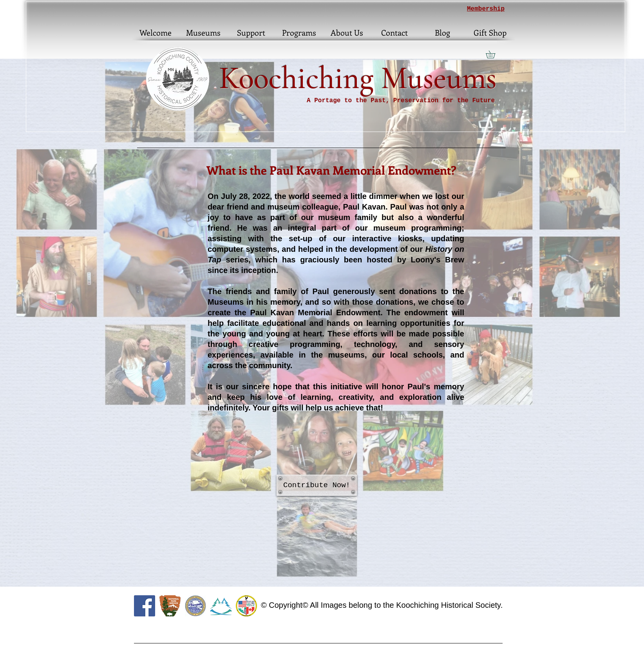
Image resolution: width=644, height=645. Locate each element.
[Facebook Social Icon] (145, 606)
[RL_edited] (221, 606)
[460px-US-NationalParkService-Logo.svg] (170, 606)
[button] (494, 54)
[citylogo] (246, 606)
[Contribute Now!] (317, 485)
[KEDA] (195, 606)
